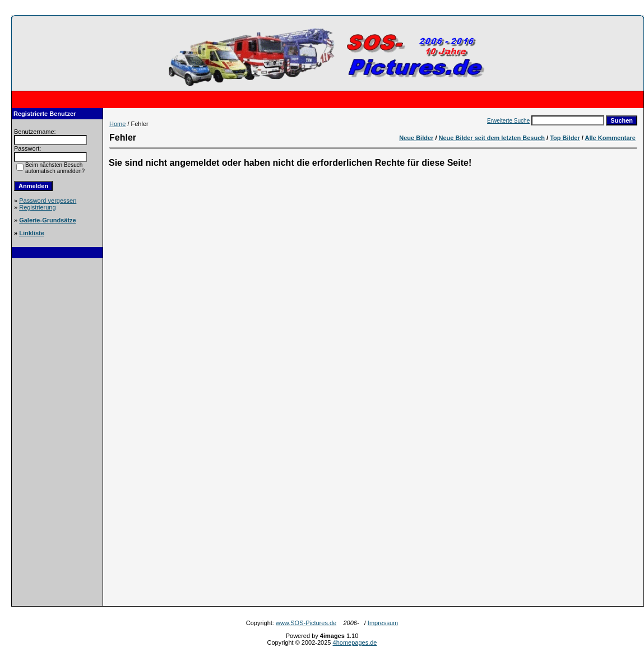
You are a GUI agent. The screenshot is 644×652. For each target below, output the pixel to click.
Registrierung (37, 207)
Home (117, 124)
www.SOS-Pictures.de (306, 623)
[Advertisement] (57, 434)
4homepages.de (355, 642)
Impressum (383, 623)
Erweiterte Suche (508, 121)
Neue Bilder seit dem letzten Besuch (492, 138)
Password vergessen (48, 201)
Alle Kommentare (610, 138)
